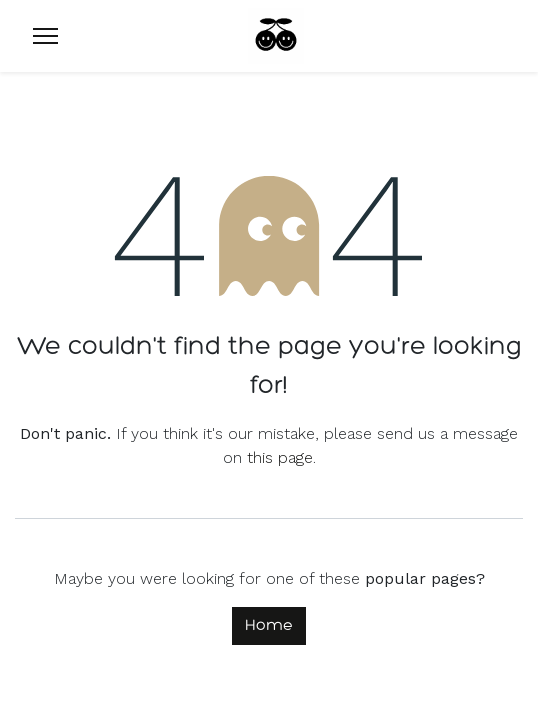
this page (280, 457)
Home (269, 626)
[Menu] (45, 36)
